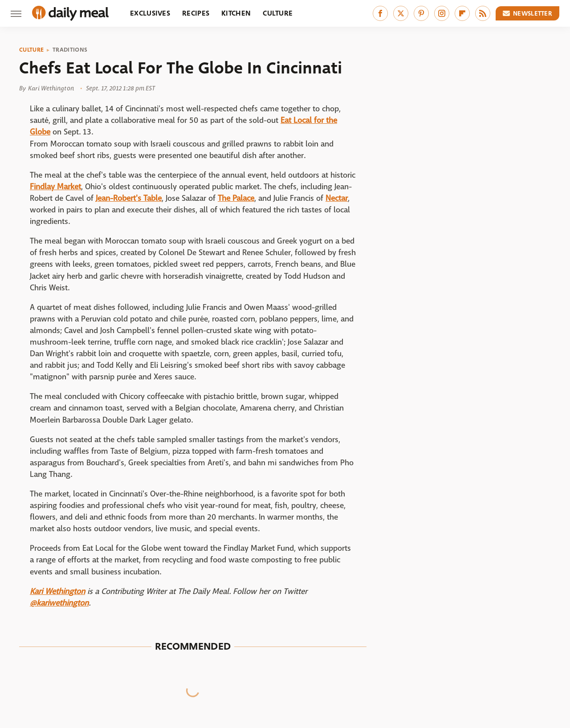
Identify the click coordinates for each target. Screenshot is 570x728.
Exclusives (150, 13)
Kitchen (236, 13)
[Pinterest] (421, 13)
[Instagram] (442, 13)
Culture (278, 13)
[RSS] (483, 13)
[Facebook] (380, 13)
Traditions (70, 50)
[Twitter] (401, 13)
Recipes (196, 13)
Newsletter (528, 13)
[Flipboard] (462, 13)
